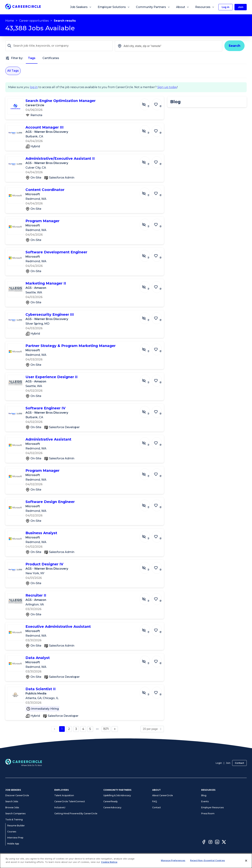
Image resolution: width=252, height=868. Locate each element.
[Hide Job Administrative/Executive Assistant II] (147, 160)
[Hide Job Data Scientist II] (147, 691)
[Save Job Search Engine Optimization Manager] (158, 103)
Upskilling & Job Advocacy (117, 795)
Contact (239, 763)
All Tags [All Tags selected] (13, 71)
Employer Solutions (114, 7)
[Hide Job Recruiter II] (147, 597)
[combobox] (169, 46)
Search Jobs (12, 801)
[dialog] (126, 861)
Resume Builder (16, 826)
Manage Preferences (173, 860)
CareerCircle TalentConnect (70, 801)
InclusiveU (60, 807)
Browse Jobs (12, 807)
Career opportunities (34, 21)
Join (228, 763)
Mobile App (13, 844)
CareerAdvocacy (112, 807)
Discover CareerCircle (17, 795)
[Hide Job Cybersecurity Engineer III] (147, 316)
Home (10, 21)
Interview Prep (15, 838)
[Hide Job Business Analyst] (147, 535)
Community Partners (153, 7)
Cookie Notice (109, 862)
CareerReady (111, 801)
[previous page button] (55, 729)
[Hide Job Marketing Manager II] (147, 285)
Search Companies (15, 813)
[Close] (246, 861)
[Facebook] (204, 842)
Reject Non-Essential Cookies (207, 860)
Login (219, 763)
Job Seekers (81, 7)
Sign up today (167, 87)
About (183, 7)
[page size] (152, 729)
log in (34, 87)
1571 (106, 729)
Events (205, 801)
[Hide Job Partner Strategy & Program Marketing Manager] (147, 348)
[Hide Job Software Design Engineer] (147, 504)
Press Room (208, 813)
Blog (204, 795)
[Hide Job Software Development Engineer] (147, 254)
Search (234, 46)
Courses (12, 832)
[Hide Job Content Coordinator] (147, 192)
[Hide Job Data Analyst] (147, 660)
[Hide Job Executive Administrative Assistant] (147, 628)
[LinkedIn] (217, 842)
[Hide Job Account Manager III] (147, 129)
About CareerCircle (163, 795)
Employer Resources (212, 807)
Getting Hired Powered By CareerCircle (76, 813)
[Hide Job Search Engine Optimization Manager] (147, 103)
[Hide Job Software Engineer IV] (147, 410)
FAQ (155, 801)
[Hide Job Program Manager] (147, 223)
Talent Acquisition (64, 795)
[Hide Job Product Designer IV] (147, 566)
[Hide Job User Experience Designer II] (147, 379)
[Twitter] (224, 842)
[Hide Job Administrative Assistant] (147, 441)
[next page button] (115, 729)
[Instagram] (210, 842)
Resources (205, 7)
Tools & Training (14, 820)
